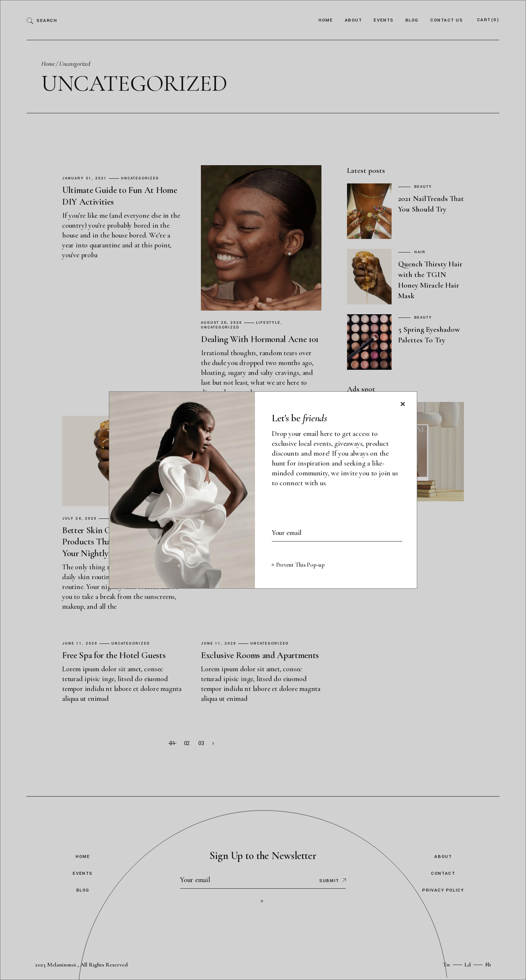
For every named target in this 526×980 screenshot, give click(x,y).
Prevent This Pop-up (300, 565)
